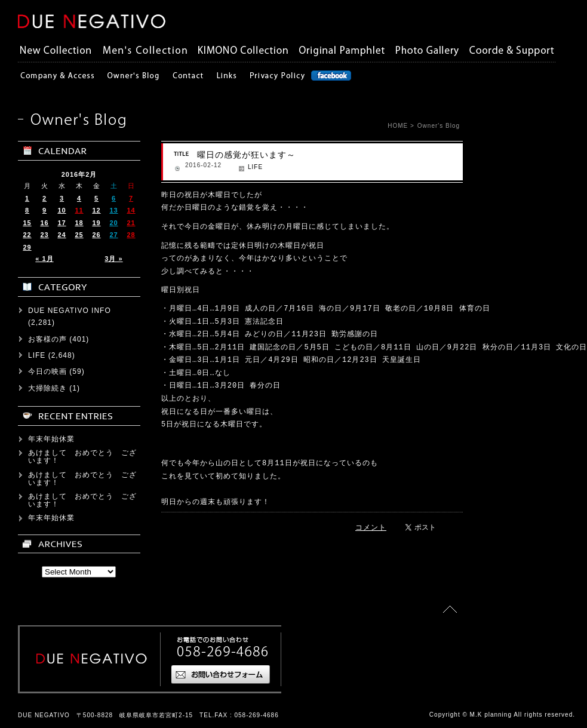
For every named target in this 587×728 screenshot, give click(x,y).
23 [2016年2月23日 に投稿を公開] (44, 235)
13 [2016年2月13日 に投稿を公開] (113, 210)
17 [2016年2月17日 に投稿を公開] (62, 223)
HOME (398, 126)
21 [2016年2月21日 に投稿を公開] (131, 223)
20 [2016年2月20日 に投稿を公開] (113, 223)
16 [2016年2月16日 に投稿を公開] (44, 223)
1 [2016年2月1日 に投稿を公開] (27, 198)
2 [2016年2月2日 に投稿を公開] (44, 198)
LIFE (255, 167)
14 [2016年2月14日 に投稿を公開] (131, 210)
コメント (371, 527)
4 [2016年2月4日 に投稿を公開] (79, 198)
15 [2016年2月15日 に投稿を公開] (27, 223)
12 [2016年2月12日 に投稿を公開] (96, 210)
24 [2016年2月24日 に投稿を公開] (62, 235)
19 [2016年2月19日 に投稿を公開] (96, 223)
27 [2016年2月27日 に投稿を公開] (113, 235)
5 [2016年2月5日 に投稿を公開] (96, 198)
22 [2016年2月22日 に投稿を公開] (27, 235)
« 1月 (44, 259)
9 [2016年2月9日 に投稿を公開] (44, 210)
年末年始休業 (51, 439)
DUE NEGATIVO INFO (70, 311)
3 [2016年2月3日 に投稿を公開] (62, 198)
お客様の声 (47, 339)
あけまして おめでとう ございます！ (82, 457)
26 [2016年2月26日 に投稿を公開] (96, 235)
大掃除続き (47, 388)
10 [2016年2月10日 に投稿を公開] (62, 210)
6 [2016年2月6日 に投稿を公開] (114, 198)
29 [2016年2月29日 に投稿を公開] (27, 247)
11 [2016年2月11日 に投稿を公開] (79, 210)
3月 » (113, 259)
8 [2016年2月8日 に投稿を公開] (27, 210)
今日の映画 (47, 371)
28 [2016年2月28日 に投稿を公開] (131, 235)
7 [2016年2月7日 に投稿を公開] (131, 198)
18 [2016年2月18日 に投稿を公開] (79, 223)
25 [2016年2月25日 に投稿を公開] (79, 235)
